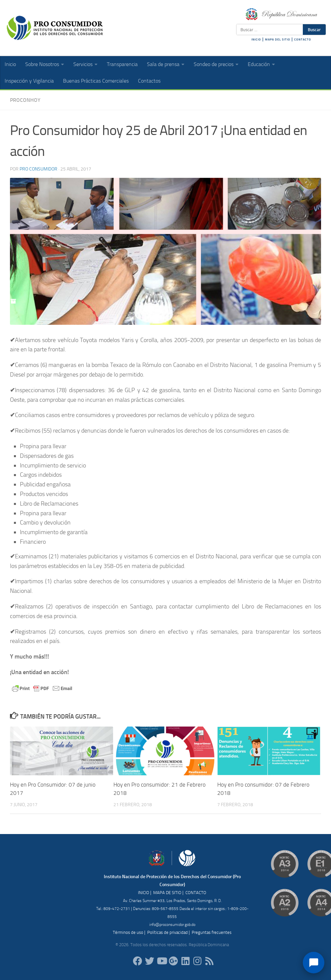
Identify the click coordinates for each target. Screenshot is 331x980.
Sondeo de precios (214, 64)
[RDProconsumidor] (162, 961)
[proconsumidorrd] (150, 961)
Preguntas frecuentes (212, 932)
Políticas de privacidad (167, 932)
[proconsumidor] (185, 961)
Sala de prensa (163, 64)
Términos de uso (128, 932)
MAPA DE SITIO (167, 893)
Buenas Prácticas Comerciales (96, 81)
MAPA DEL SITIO (278, 39)
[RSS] (209, 961)
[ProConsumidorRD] (138, 961)
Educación (259, 64)
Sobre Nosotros (42, 64)
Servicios (83, 64)
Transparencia (122, 64)
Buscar (314, 30)
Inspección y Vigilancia (29, 81)
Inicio (10, 64)
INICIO (256, 39)
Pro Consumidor (38, 169)
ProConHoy (25, 100)
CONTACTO (303, 39)
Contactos (149, 81)
